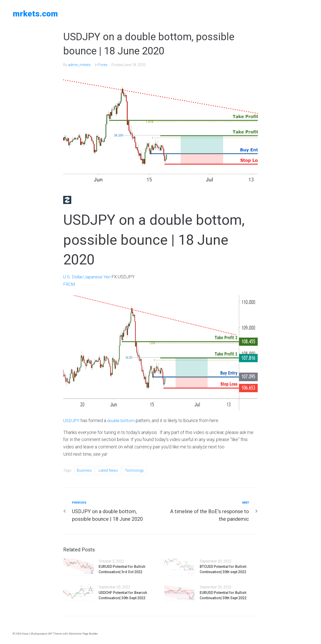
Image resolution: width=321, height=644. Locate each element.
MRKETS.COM (35, 14)
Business (84, 470)
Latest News (108, 470)
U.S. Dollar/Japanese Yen (88, 277)
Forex (103, 65)
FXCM (69, 284)
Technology (134, 470)
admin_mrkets (79, 65)
